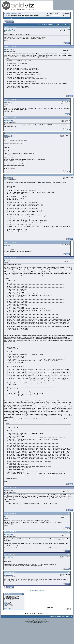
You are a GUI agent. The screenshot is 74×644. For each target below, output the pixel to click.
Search (63, 18)
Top (71, 617)
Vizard (19, 14)
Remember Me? (65, 14)
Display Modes (65, 25)
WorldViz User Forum (11, 14)
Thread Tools (42, 25)
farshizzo (8, 49)
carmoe (7, 102)
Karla (6, 260)
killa (6, 516)
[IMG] (6, 605)
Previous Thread (34, 591)
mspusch (8, 534)
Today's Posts (43, 18)
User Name (49, 13)
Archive (68, 617)
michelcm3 (9, 30)
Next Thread (41, 591)
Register (12, 18)
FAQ (25, 18)
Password (48, 16)
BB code (6, 602)
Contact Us (53, 617)
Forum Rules (7, 608)
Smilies (6, 604)
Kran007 (8, 557)
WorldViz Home (61, 617)
